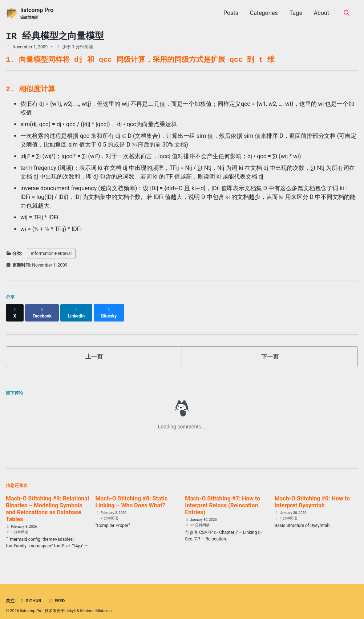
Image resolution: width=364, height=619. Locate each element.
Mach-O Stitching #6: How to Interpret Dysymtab (312, 495)
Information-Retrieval (51, 253)
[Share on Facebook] (43, 309)
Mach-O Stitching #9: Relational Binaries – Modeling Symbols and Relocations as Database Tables (47, 502)
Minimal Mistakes (96, 604)
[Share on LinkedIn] (77, 309)
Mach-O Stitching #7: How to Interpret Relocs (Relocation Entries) (223, 499)
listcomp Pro (37, 13)
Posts (231, 13)
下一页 (270, 350)
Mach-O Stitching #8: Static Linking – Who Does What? (132, 495)
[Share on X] (15, 309)
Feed (56, 594)
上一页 (94, 350)
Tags (296, 13)
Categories (264, 13)
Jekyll (70, 604)
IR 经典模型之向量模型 (55, 36)
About (321, 13)
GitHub (30, 594)
